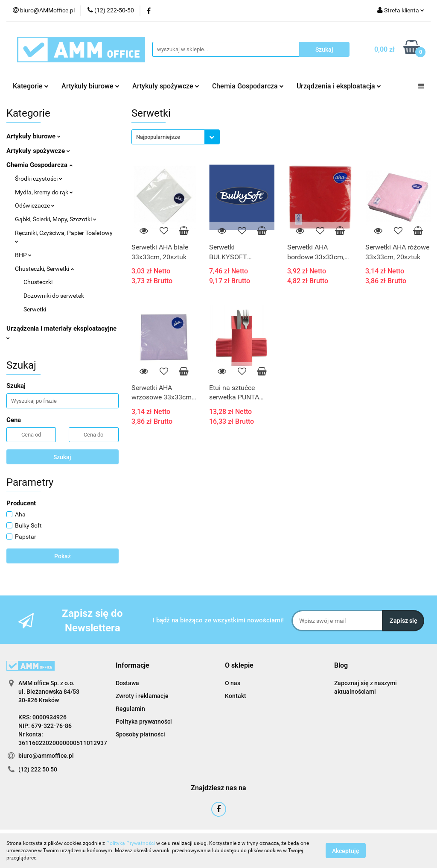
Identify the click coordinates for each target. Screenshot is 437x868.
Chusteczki (38, 282)
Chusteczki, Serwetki (44, 269)
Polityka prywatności (144, 721)
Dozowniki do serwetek (54, 296)
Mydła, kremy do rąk (44, 192)
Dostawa (127, 683)
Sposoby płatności (140, 734)
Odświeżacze (35, 205)
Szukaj (62, 457)
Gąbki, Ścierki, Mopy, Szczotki (56, 219)
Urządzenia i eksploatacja (339, 86)
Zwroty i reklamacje (142, 696)
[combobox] (176, 137)
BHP (23, 255)
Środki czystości (39, 179)
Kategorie (31, 86)
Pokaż (63, 556)
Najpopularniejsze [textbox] (158, 137)
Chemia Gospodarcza (248, 86)
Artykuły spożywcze (166, 86)
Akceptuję (346, 851)
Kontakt (236, 696)
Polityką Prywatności (131, 843)
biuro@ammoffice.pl (46, 756)
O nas (233, 683)
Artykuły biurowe (90, 86)
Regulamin (130, 709)
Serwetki (35, 309)
